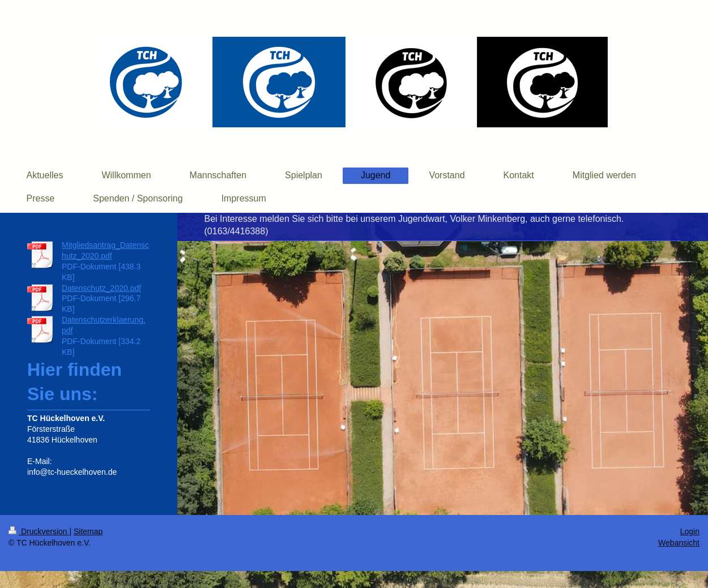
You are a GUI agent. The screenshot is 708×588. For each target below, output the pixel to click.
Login (690, 531)
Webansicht (679, 543)
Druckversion (39, 531)
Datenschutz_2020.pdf (101, 288)
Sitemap (88, 531)
